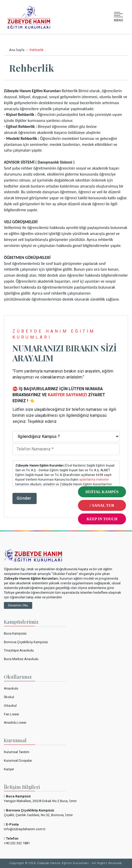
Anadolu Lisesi (15, 723)
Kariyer (9, 769)
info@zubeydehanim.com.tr (25, 829)
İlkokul (9, 697)
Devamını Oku (18, 605)
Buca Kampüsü (15, 633)
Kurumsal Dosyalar (18, 761)
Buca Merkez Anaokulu (21, 659)
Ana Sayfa (17, 50)
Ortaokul (10, 706)
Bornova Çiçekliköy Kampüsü (26, 642)
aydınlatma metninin (94, 480)
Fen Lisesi (11, 714)
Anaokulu (11, 688)
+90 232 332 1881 (17, 843)
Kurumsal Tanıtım (17, 752)
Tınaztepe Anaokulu (19, 650)
